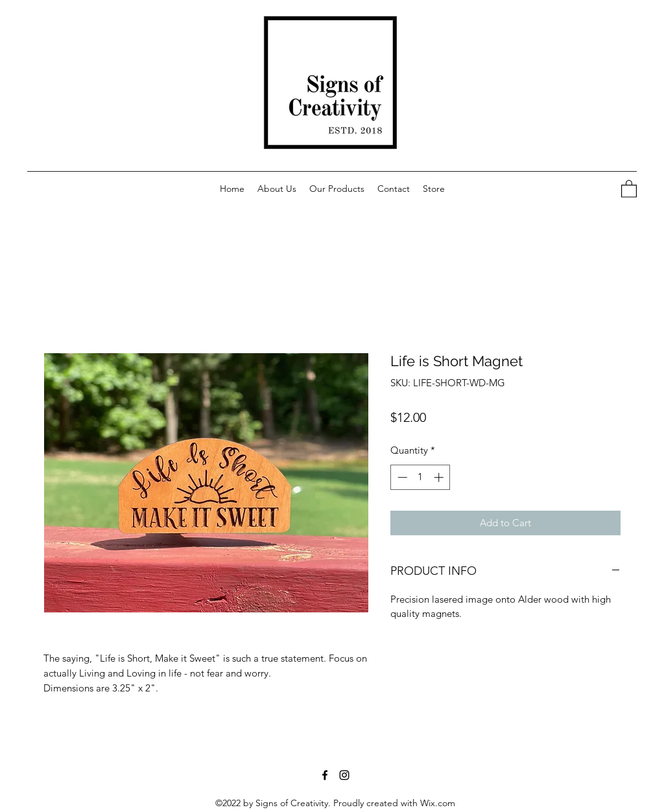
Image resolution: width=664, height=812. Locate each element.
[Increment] (440, 477)
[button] (434, 189)
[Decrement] (401, 477)
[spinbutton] (421, 477)
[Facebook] (325, 775)
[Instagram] (344, 775)
